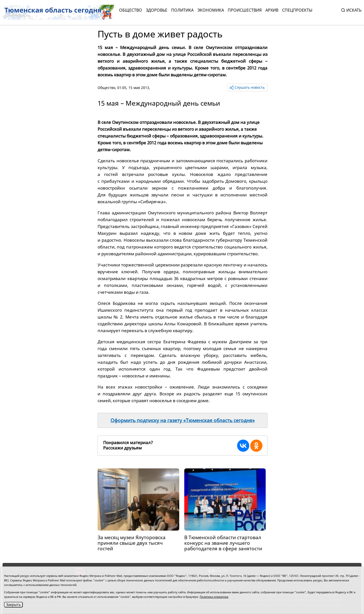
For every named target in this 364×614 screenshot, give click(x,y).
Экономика (211, 10)
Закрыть (13, 605)
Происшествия (245, 10)
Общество (131, 10)
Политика (182, 10)
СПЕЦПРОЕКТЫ (297, 10)
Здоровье (157, 10)
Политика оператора (214, 597)
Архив (272, 10)
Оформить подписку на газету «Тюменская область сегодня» (183, 420)
